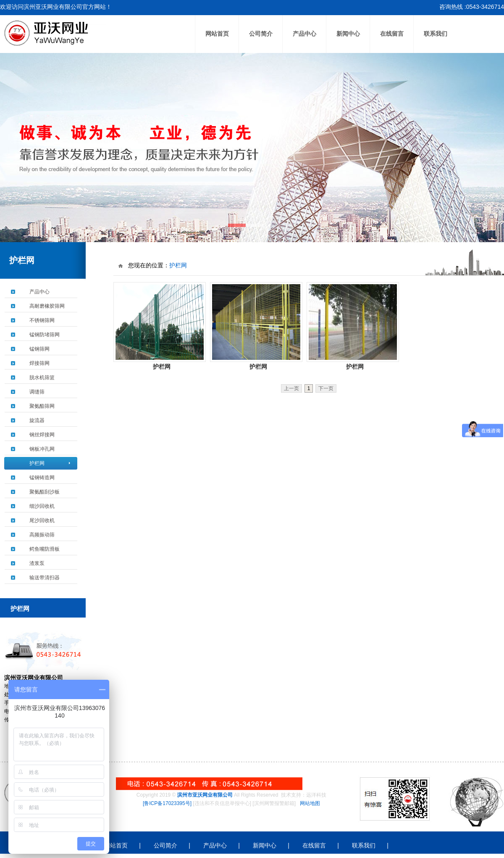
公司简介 (261, 34)
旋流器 (37, 420)
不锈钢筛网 (42, 320)
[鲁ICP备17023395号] (167, 803)
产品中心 (304, 34)
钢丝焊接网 (42, 435)
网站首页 (217, 34)
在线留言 (392, 34)
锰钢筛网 (39, 349)
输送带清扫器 (45, 578)
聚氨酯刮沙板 (45, 492)
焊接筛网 (39, 363)
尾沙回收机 (42, 520)
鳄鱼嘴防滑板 (45, 549)
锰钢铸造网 (42, 478)
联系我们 (436, 34)
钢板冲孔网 (42, 449)
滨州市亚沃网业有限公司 (205, 795)
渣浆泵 (37, 563)
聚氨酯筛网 (42, 406)
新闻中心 (348, 34)
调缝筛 (37, 392)
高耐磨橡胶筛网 (47, 306)
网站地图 (310, 803)
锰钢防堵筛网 (45, 335)
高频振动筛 (42, 535)
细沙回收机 (42, 506)
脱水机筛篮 (42, 378)
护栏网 (37, 463)
